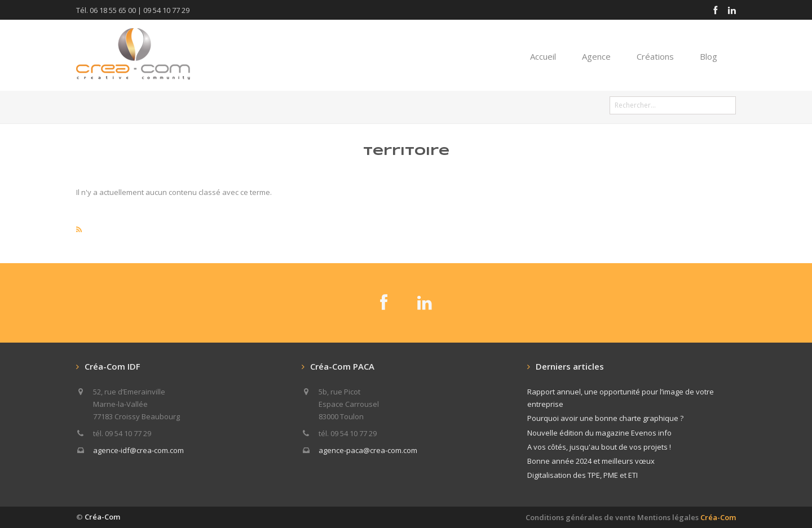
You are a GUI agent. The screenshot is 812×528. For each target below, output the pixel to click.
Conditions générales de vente (581, 517)
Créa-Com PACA (342, 366)
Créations (655, 56)
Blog (709, 56)
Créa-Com (102, 517)
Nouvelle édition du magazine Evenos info (599, 433)
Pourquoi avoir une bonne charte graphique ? (605, 418)
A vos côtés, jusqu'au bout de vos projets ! (599, 447)
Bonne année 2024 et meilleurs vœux (591, 461)
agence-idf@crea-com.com (138, 450)
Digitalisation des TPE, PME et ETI (582, 475)
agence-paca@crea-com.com (368, 450)
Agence (596, 56)
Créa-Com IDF (112, 366)
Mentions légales (687, 517)
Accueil (543, 56)
